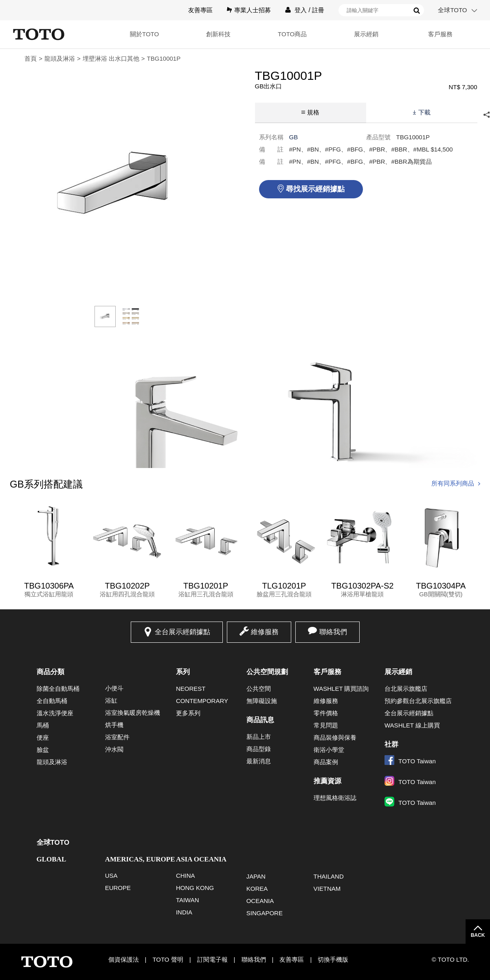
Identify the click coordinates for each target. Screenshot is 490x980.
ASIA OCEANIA (201, 859)
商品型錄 (259, 749)
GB (294, 137)
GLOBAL (52, 859)
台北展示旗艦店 (406, 689)
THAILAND (329, 876)
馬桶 (43, 725)
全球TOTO (452, 10)
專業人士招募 (253, 10)
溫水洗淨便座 (55, 713)
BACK (478, 935)
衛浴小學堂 (329, 750)
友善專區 (200, 10)
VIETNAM (327, 889)
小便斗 (114, 688)
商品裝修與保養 (335, 737)
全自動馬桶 (52, 701)
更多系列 (188, 713)
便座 (43, 737)
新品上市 (259, 737)
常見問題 (326, 725)
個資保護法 (124, 959)
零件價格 (326, 713)
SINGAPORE (265, 913)
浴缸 (111, 700)
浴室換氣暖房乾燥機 (133, 713)
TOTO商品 (291, 34)
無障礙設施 (262, 701)
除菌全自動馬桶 (58, 689)
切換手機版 (333, 959)
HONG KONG (195, 888)
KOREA (257, 889)
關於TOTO (143, 34)
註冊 (318, 10)
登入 (301, 10)
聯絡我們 (333, 632)
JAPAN (256, 876)
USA (111, 876)
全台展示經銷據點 (182, 632)
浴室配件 (117, 737)
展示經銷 (366, 34)
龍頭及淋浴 (60, 58)
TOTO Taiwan (410, 761)
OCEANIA (260, 901)
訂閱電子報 (212, 959)
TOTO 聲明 (168, 959)
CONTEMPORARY (202, 701)
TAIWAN (188, 900)
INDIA (184, 912)
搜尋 (417, 11)
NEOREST (191, 689)
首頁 (31, 58)
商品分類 (51, 672)
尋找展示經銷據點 (315, 189)
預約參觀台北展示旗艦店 (418, 701)
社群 (391, 744)
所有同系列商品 (453, 483)
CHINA (186, 876)
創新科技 (217, 34)
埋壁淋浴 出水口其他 (111, 58)
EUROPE (118, 888)
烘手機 (114, 725)
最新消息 (259, 761)
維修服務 (265, 632)
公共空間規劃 (267, 672)
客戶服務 (440, 34)
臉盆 (43, 750)
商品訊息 (260, 720)
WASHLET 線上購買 (412, 725)
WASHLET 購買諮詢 (341, 689)
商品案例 (326, 762)
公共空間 (259, 689)
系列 (183, 672)
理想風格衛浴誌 (335, 798)
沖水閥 (114, 749)
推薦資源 (327, 781)
